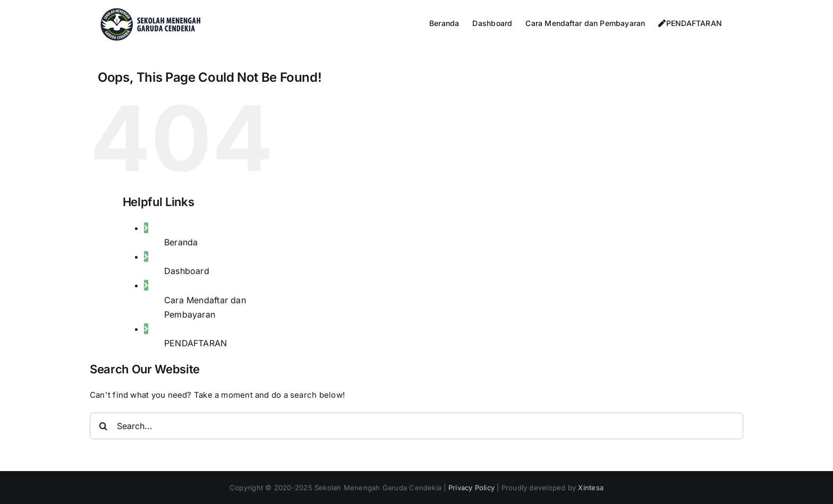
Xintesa (591, 488)
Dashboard (187, 271)
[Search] (103, 426)
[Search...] (416, 426)
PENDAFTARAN (195, 343)
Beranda (181, 242)
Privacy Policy (471, 488)
